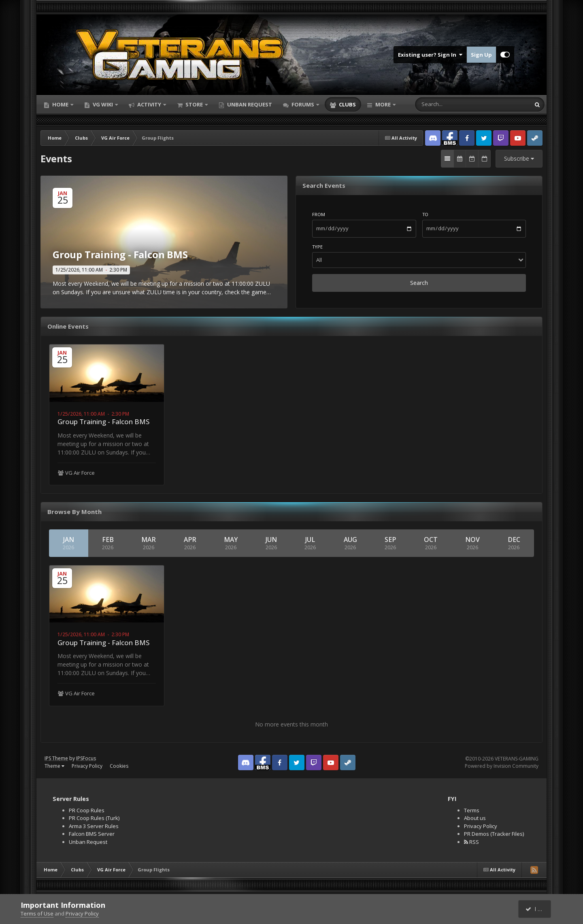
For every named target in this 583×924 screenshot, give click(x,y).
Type (317, 247)
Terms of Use (37, 913)
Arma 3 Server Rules (94, 826)
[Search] (449, 104)
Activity (149, 104)
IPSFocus (86, 758)
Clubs (347, 104)
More (383, 104)
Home (60, 104)
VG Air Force (80, 473)
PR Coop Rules (87, 810)
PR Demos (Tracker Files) (494, 834)
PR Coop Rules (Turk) (94, 818)
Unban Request (249, 104)
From (319, 214)
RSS (471, 842)
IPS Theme (56, 758)
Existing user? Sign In (430, 55)
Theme (54, 766)
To (425, 214)
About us (475, 818)
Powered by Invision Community (502, 766)
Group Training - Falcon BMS (103, 422)
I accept (539, 909)
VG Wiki (103, 104)
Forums (303, 104)
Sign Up (481, 55)
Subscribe (519, 158)
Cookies (119, 766)
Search (419, 283)
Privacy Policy (87, 766)
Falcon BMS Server (92, 834)
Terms (472, 810)
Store (194, 104)
